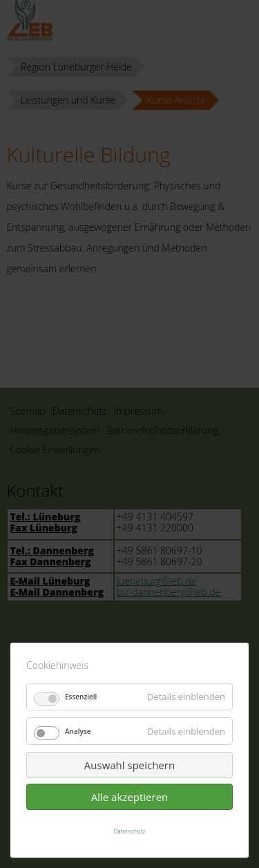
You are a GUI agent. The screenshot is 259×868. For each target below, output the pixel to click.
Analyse (78, 731)
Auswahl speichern (129, 765)
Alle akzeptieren (130, 797)
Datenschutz (130, 831)
